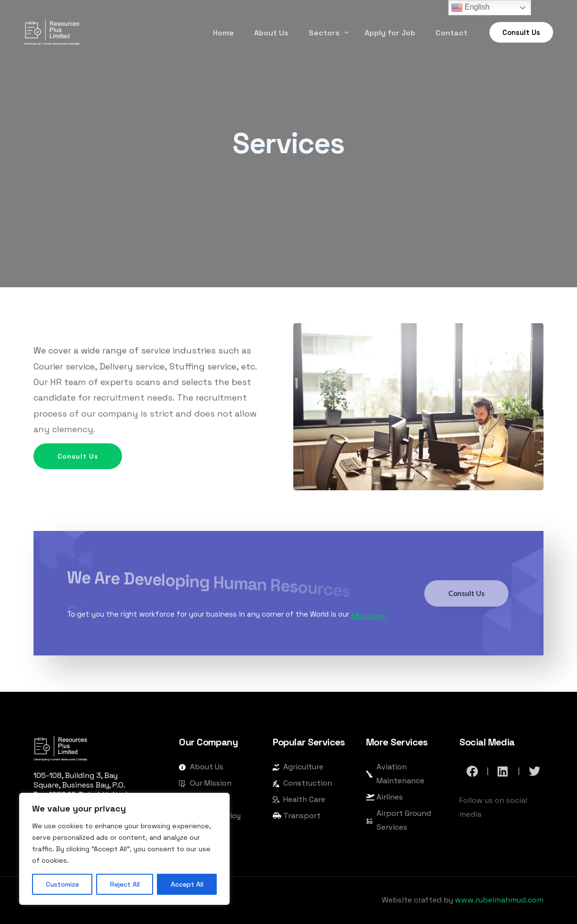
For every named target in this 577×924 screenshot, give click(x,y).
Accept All (187, 884)
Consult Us (90, 479)
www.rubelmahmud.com (499, 900)
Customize (62, 884)
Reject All (125, 884)
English (471, 8)
